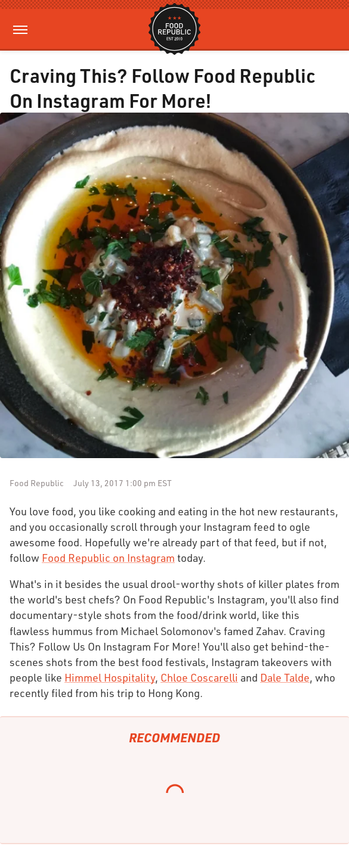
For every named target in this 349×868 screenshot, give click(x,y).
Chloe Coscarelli (199, 677)
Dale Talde (285, 677)
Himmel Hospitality (110, 677)
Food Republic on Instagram (108, 558)
